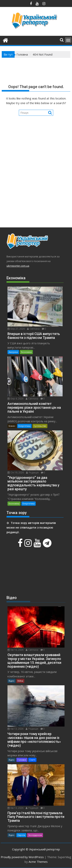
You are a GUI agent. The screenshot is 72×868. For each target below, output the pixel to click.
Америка (13, 352)
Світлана (33, 329)
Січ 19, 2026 (16, 473)
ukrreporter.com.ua (18, 266)
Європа (21, 835)
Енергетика (24, 426)
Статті (32, 760)
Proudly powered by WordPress (22, 857)
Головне (22, 760)
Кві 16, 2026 (15, 650)
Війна (20, 681)
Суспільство (40, 426)
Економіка (26, 352)
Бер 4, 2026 (15, 399)
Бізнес (12, 426)
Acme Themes (38, 862)
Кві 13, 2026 (15, 729)
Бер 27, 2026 (16, 329)
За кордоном (35, 835)
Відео (12, 681)
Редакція (32, 473)
